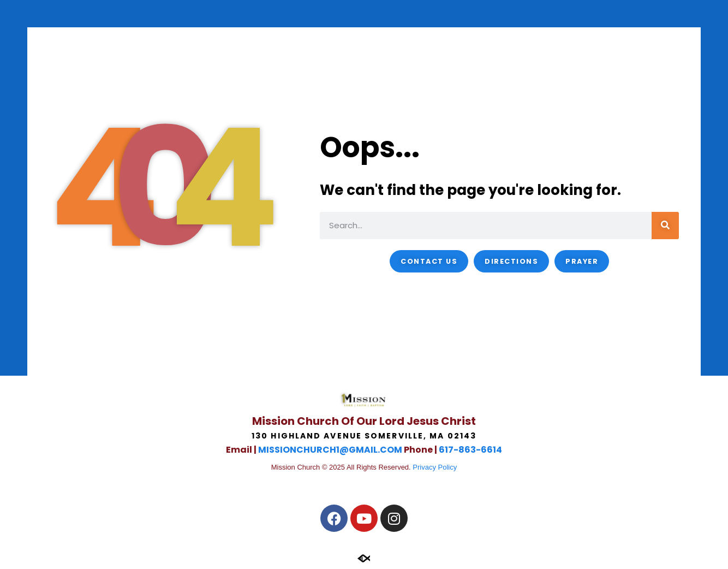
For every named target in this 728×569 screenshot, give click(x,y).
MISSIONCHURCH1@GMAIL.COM (330, 450)
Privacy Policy (435, 467)
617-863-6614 (470, 450)
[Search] (665, 226)
